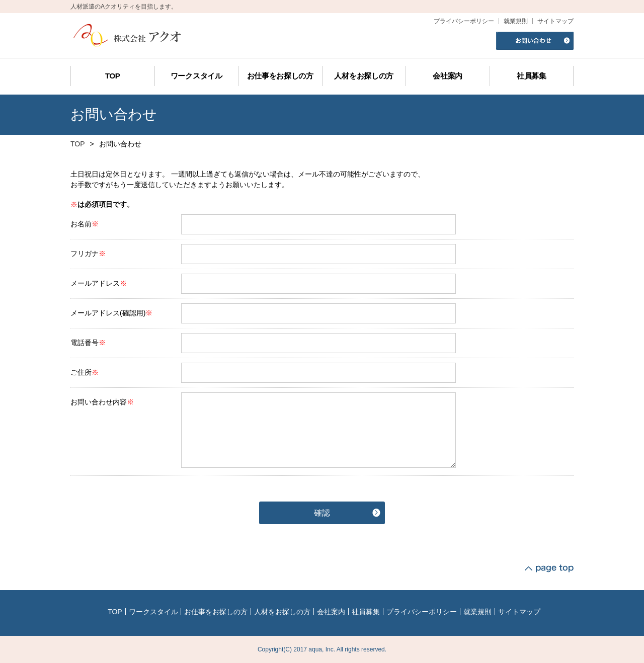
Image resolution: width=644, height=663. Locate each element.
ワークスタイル (153, 612)
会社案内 (331, 612)
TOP (78, 144)
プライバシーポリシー (422, 612)
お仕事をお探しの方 (216, 612)
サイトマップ (519, 612)
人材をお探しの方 (282, 612)
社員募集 (366, 612)
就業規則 (477, 612)
